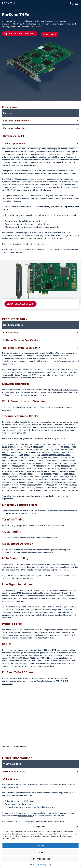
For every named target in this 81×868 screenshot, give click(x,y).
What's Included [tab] (12, 764)
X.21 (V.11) (58, 390)
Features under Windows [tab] (17, 121)
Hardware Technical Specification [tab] (22, 348)
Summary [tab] (8, 113)
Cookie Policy (34, 865)
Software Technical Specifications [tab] (22, 340)
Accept (41, 845)
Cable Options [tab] (11, 779)
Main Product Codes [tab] (14, 771)
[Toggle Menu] (77, 4)
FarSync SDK (8, 173)
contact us (51, 496)
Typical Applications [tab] (14, 144)
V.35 (65, 390)
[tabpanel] (40, 201)
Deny (41, 852)
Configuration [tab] (11, 333)
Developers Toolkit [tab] (14, 136)
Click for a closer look (21, 304)
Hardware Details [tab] (13, 325)
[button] (77, 827)
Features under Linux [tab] (15, 128)
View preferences (40, 859)
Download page (26, 816)
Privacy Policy (46, 865)
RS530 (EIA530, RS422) (20, 392)
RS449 (33, 392)
